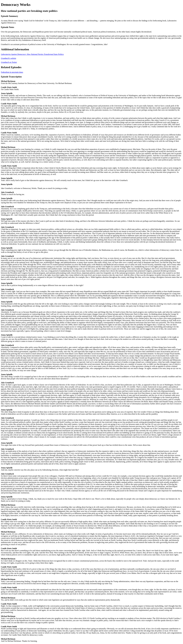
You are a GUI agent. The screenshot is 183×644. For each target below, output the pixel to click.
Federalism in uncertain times (12, 72)
